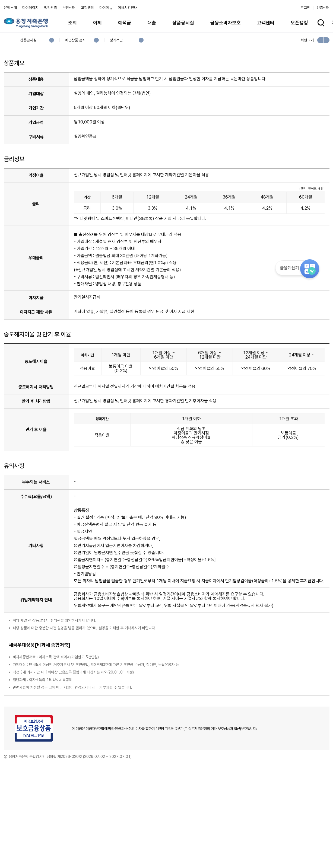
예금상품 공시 (75, 40)
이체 (97, 23)
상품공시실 (183, 23)
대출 (152, 23)
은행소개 (10, 8)
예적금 (125, 23)
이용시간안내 (128, 8)
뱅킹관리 (50, 8)
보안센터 (69, 8)
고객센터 (87, 8)
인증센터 (323, 8)
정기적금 (116, 40)
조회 (72, 23)
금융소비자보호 (226, 23)
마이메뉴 (106, 8)
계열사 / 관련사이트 (279, 850)
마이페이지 (30, 8)
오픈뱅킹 (299, 23)
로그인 (305, 8)
